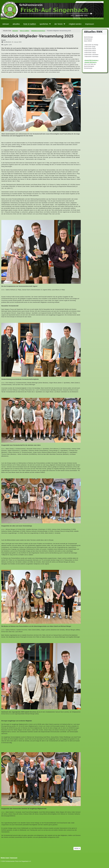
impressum (90, 24)
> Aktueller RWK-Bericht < (90, 62)
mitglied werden (75, 24)
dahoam (6, 24)
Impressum (14, 858)
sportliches (44, 24)
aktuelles (16, 24)
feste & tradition (30, 24)
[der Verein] (64, 24)
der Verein (59, 24)
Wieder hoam (5, 858)
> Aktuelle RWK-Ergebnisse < (91, 60)
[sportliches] (50, 24)
